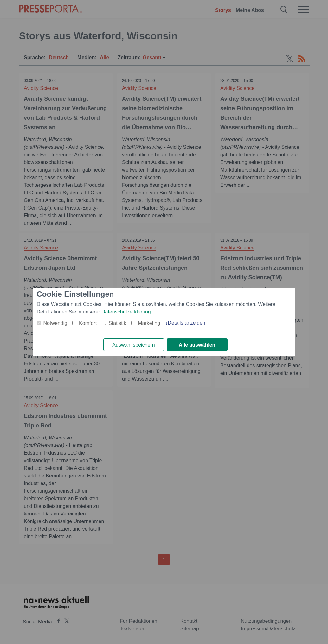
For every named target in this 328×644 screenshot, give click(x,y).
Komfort (88, 323)
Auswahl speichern (133, 345)
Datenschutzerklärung (126, 312)
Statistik (117, 323)
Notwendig (55, 323)
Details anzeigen (186, 323)
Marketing (149, 323)
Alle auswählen (197, 345)
